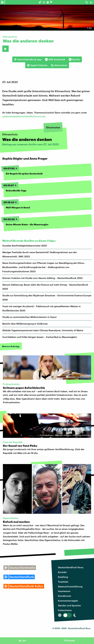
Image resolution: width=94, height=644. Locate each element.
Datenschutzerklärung (70, 586)
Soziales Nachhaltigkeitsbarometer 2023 (25, 246)
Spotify (74, 59)
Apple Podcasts (37, 65)
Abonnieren (59, 65)
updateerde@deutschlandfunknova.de (24, 116)
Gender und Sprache (69, 605)
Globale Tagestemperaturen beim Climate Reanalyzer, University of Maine (43, 330)
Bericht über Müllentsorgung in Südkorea (25, 324)
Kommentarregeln (68, 601)
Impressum (64, 591)
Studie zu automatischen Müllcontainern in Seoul (29, 317)
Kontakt (62, 572)
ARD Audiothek (55, 59)
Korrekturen (65, 596)
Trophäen (63, 582)
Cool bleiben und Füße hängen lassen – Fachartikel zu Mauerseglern (40, 337)
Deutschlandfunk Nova (71, 567)
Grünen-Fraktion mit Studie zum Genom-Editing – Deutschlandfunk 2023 (42, 278)
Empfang (63, 577)
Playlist (71, 640)
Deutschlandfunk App (28, 59)
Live (24, 640)
